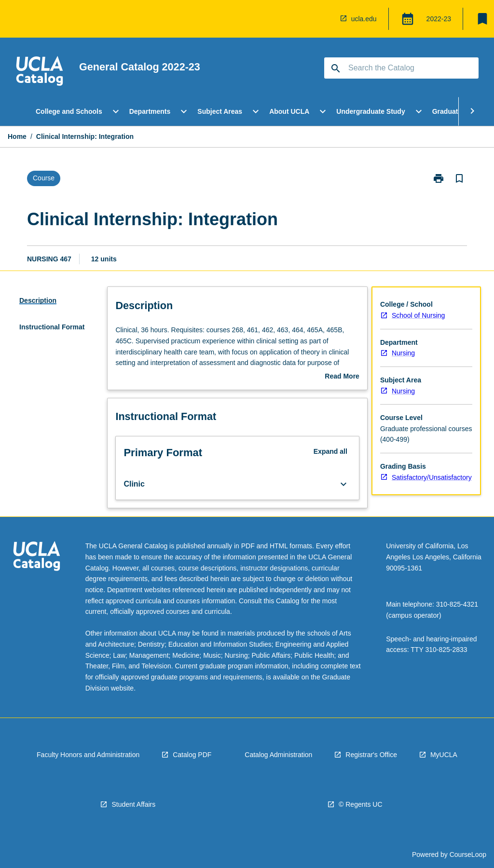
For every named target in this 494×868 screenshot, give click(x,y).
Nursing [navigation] (403, 353)
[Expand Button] (343, 484)
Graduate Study (457, 111)
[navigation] (40, 72)
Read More (342, 377)
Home (17, 136)
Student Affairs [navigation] (133, 804)
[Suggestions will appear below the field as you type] (402, 68)
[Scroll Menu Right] (472, 111)
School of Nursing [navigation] (419, 315)
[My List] (482, 19)
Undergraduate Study (370, 111)
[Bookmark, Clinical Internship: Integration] (459, 178)
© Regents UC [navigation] (360, 804)
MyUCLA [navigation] (444, 755)
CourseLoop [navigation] (468, 854)
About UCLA (289, 111)
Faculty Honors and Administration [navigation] (88, 755)
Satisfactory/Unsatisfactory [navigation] (432, 477)
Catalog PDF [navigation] (192, 755)
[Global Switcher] (408, 19)
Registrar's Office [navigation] (371, 755)
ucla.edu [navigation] (364, 19)
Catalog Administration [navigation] (278, 755)
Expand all (330, 451)
